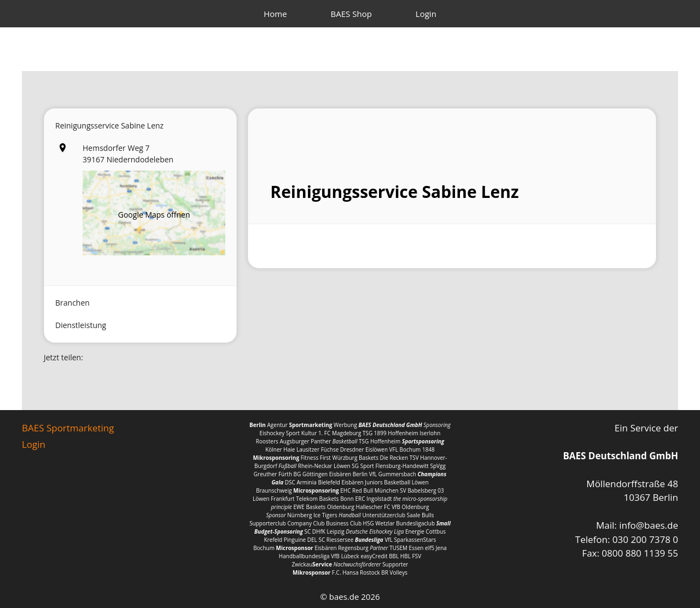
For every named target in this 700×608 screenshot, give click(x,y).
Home (275, 14)
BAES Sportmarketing (68, 428)
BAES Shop (351, 14)
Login (426, 14)
